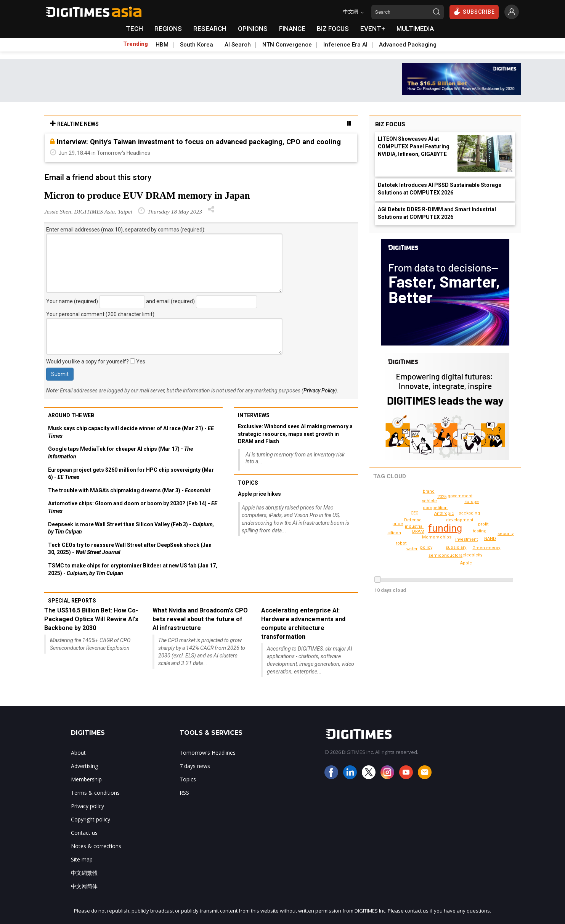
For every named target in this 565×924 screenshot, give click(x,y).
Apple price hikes (259, 494)
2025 (486, 548)
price (398, 524)
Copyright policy (91, 819)
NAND (490, 539)
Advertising (84, 766)
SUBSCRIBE (474, 11)
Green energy (402, 543)
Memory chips (438, 537)
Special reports (72, 601)
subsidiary (457, 547)
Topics (248, 483)
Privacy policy (87, 806)
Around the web (71, 415)
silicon (395, 533)
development (461, 520)
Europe (472, 502)
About (78, 753)
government (461, 496)
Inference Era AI (345, 45)
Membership (86, 779)
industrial (415, 526)
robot (442, 497)
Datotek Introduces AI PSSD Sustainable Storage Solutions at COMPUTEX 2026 (440, 189)
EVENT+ (373, 29)
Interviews (254, 415)
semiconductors (447, 555)
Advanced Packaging (408, 45)
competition (436, 508)
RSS (184, 793)
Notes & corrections (96, 846)
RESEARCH (210, 29)
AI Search (238, 45)
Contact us (84, 833)
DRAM (418, 531)
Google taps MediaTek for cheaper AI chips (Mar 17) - (120, 453)
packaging (470, 513)
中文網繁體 (84, 873)
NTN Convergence (287, 45)
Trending (136, 44)
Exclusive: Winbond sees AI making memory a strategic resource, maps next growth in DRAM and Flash (295, 434)
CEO (415, 513)
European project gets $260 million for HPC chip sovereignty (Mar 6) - (131, 474)
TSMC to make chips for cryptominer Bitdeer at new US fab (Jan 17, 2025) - (133, 569)
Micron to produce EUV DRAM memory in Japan (147, 195)
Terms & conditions (95, 793)
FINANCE (292, 29)
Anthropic (445, 513)
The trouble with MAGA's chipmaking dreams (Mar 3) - (129, 490)
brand (401, 552)
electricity (473, 555)
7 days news (195, 766)
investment (467, 539)
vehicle (430, 501)
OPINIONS (253, 29)
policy (427, 547)
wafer (412, 549)
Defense (414, 520)
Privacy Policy (319, 390)
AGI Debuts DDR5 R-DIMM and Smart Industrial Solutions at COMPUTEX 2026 (437, 213)
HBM (162, 45)
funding (445, 528)
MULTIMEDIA (415, 29)
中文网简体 (84, 886)
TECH (134, 29)
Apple (466, 563)
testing (480, 531)
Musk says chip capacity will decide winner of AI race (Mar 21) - (131, 432)
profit (483, 524)
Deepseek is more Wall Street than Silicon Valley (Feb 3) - (131, 528)
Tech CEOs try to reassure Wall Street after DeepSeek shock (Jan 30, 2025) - (130, 549)
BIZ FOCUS (333, 29)
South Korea (197, 45)
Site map (82, 859)
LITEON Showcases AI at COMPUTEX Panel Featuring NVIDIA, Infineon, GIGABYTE (414, 146)
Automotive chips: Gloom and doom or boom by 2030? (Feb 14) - (133, 507)
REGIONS (168, 29)
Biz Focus (390, 124)
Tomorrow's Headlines (208, 753)
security (429, 491)
